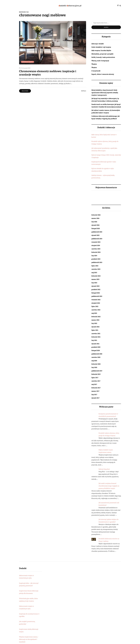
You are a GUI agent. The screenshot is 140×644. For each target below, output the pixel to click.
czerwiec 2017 (96, 381)
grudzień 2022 (96, 290)
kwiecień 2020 (96, 364)
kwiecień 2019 (96, 374)
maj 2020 (94, 361)
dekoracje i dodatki (27, 62)
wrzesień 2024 (96, 242)
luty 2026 (94, 222)
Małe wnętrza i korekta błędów (101, 51)
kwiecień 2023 (96, 276)
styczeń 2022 (95, 327)
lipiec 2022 (95, 306)
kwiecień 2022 (96, 317)
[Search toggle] (120, 6)
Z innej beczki (96, 71)
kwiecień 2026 (96, 215)
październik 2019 (97, 371)
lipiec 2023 (95, 266)
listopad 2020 (96, 351)
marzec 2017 (95, 391)
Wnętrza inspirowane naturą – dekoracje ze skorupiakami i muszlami (29, 639)
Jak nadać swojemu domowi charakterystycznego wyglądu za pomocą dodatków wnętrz (109, 486)
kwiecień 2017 (96, 388)
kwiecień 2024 (96, 252)
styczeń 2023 (95, 286)
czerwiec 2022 (96, 310)
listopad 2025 (96, 229)
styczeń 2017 (95, 398)
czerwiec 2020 (96, 357)
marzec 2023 (95, 279)
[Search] (106, 23)
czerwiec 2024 (96, 249)
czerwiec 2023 (96, 269)
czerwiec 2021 (96, 334)
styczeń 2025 (95, 235)
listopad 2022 (96, 293)
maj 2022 (94, 313)
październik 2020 (97, 354)
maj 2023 (94, 273)
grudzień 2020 (96, 347)
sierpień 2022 (96, 303)
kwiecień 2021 (96, 337)
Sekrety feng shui (104, 469)
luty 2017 (94, 395)
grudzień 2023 (96, 259)
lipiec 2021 (95, 330)
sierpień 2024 (96, 245)
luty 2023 (94, 283)
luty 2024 (94, 256)
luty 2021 (94, 340)
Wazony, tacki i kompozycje (100, 61)
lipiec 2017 (95, 378)
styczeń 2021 (95, 344)
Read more (25, 91)
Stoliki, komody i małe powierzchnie (103, 57)
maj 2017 (94, 384)
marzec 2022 (95, 320)
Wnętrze (94, 64)
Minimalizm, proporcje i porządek (102, 54)
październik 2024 (97, 239)
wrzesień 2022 (96, 300)
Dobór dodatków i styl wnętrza (101, 47)
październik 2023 (97, 262)
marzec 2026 (95, 218)
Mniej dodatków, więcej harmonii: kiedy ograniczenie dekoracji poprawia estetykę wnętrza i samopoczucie (105, 93)
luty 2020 (94, 367)
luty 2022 (94, 323)
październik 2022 (97, 296)
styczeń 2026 (95, 225)
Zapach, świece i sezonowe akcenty (103, 74)
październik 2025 (97, 232)
